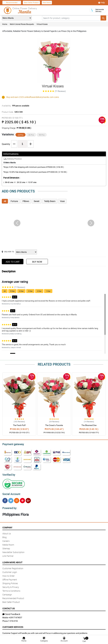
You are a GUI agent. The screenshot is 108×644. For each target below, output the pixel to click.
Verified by (8, 474)
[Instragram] (17, 499)
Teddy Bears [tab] (50, 201)
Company (7, 526)
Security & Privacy (11, 585)
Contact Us (9, 607)
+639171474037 (15, 616)
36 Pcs (31, 135)
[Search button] (103, 18)
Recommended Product (13, 596)
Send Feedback (11, 612)
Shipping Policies (10, 582)
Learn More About (12, 561)
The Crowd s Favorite (54, 425)
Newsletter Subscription (13, 550)
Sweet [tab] (37, 201)
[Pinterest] (22, 499)
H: (29, 182)
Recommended (12, 2)
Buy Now (37, 262)
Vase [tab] (62, 201)
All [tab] (5, 201)
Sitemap (6, 547)
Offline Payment (10, 578)
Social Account (11, 493)
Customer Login (10, 570)
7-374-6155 (13, 619)
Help (102, 3)
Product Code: (12, 112)
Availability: (15, 106)
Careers (6, 539)
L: (8, 182)
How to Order (9, 574)
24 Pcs (21, 135)
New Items (47, 2)
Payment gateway (12, 444)
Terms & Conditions (11, 589)
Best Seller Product (31, 2)
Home (5, 24)
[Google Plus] (28, 499)
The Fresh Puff (19, 425)
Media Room (8, 543)
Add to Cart (13, 262)
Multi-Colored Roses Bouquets (22, 24)
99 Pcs (42, 135)
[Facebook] (5, 499)
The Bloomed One (89, 425)
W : (18, 182)
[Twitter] (11, 499)
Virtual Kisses (42, 24)
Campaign (7, 593)
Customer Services (13, 625)
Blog (4, 535)
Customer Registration (13, 567)
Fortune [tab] (14, 201)
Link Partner (8, 554)
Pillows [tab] (26, 201)
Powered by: (9, 506)
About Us (7, 532)
